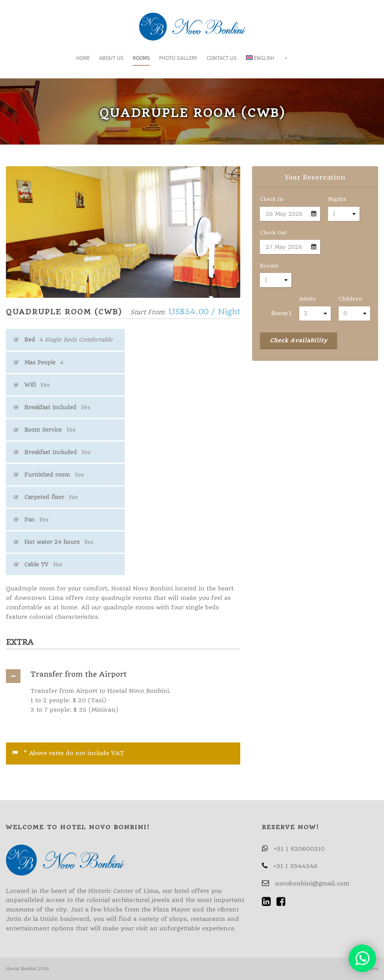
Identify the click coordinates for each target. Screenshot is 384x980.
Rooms (141, 58)
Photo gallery (178, 58)
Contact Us (222, 58)
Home (83, 58)
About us (111, 58)
